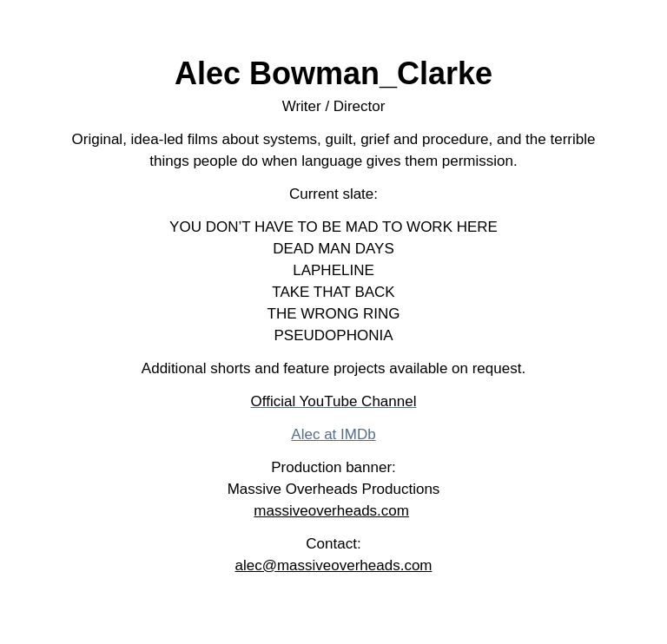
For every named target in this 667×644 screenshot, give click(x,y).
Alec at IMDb (333, 434)
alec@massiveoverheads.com (333, 565)
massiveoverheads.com (331, 511)
